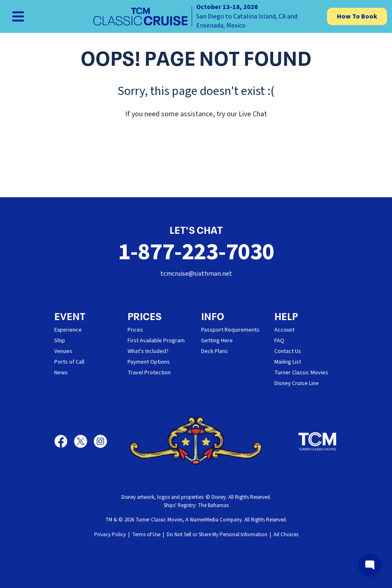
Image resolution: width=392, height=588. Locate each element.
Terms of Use (146, 535)
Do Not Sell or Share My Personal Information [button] (217, 535)
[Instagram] (100, 441)
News (61, 373)
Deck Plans (215, 351)
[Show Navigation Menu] (18, 16)
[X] (84, 441)
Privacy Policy (110, 535)
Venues (63, 351)
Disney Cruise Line (297, 383)
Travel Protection (149, 373)
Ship (60, 341)
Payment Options (149, 362)
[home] (196, 16)
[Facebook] (64, 441)
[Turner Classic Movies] (318, 441)
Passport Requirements (230, 330)
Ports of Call (69, 362)
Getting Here (217, 341)
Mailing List (288, 362)
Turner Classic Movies (301, 373)
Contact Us (288, 351)
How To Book (357, 16)
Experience (68, 330)
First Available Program (156, 341)
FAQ (279, 341)
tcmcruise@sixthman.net (196, 274)
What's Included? (148, 351)
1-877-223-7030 (196, 252)
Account (284, 330)
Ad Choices (286, 535)
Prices (135, 330)
